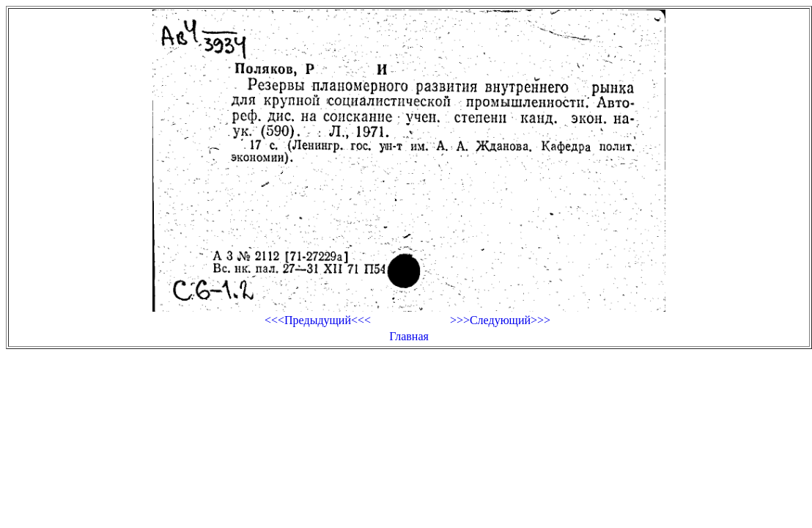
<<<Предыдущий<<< (318, 320)
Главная (409, 336)
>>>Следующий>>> (500, 320)
